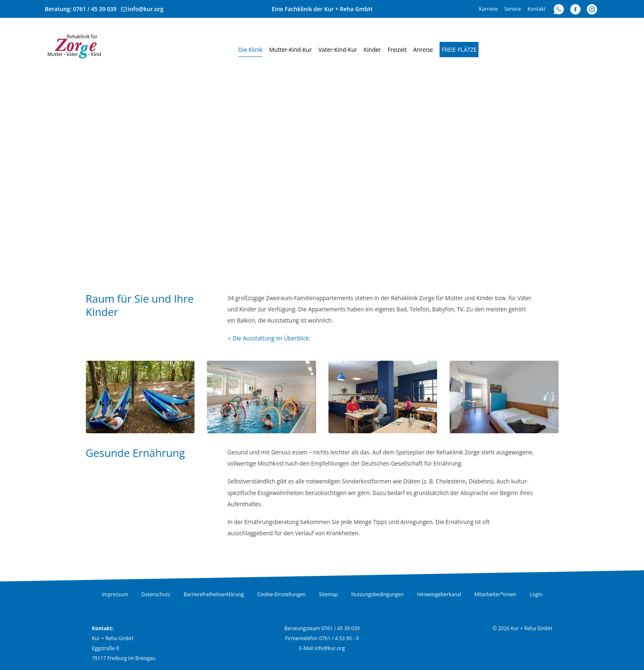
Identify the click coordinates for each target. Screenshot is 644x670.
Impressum (115, 594)
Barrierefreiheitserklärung (214, 594)
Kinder (372, 50)
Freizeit (397, 50)
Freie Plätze (459, 50)
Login (536, 594)
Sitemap (328, 594)
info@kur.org (146, 9)
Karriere (488, 9)
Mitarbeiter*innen (495, 594)
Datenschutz (156, 594)
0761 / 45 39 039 (95, 9)
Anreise (423, 50)
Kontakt (536, 9)
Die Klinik (251, 50)
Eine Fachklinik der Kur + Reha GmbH (322, 9)
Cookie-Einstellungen (281, 594)
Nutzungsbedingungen (378, 594)
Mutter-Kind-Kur (290, 50)
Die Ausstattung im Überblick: (269, 338)
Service (513, 9)
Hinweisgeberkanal (439, 594)
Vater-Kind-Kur (338, 50)
